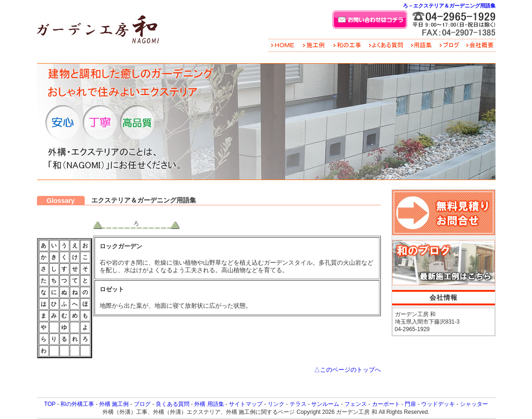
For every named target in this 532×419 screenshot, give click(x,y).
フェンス (356, 404)
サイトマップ (246, 404)
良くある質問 (173, 404)
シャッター (474, 404)
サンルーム (325, 404)
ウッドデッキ (438, 404)
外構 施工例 (114, 404)
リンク (276, 404)
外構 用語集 (209, 404)
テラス (298, 404)
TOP (50, 404)
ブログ (142, 404)
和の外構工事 (77, 404)
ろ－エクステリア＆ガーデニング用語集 (449, 6)
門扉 (410, 404)
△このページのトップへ (347, 370)
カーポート (386, 404)
